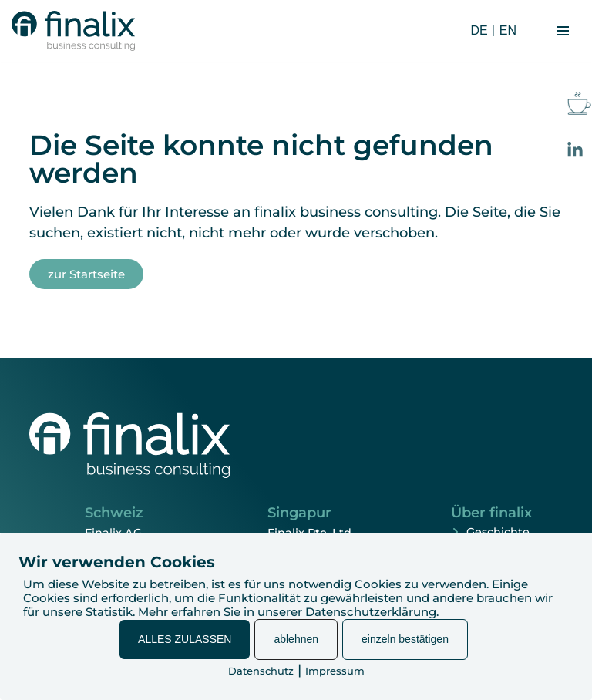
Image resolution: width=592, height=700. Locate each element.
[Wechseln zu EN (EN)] (506, 30)
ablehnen (296, 639)
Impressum (335, 671)
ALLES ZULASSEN (185, 639)
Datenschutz (261, 671)
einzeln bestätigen (405, 639)
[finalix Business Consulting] (73, 31)
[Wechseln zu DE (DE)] (478, 30)
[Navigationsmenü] (563, 31)
